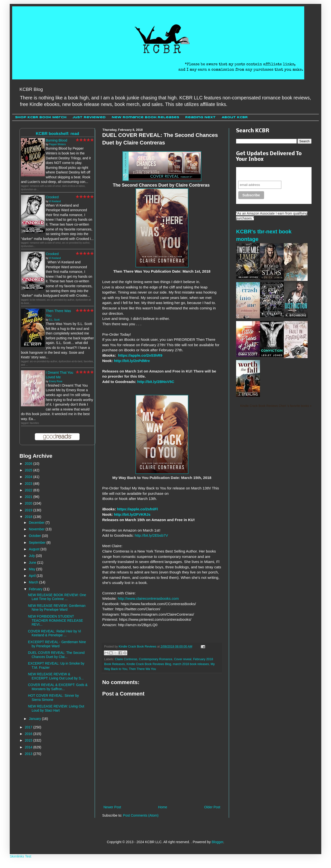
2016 (29, 734)
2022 (29, 490)
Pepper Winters (57, 144)
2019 (29, 510)
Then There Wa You (143, 669)
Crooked (52, 197)
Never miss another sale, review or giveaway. (270, 174)
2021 (29, 497)
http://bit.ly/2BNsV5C (156, 382)
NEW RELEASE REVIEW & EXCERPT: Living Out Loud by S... (56, 676)
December (37, 523)
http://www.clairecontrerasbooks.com (148, 598)
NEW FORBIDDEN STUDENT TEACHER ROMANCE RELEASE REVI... (55, 620)
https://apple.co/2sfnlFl (138, 509)
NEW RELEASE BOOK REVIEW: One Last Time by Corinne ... (57, 597)
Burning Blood (56, 140)
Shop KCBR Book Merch (41, 117)
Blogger (217, 842)
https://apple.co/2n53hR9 (140, 355)
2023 (29, 484)
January (35, 719)
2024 (29, 477)
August (34, 549)
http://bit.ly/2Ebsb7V (151, 535)
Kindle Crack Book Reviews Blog (149, 664)
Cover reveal (183, 659)
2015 (29, 740)
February (36, 589)
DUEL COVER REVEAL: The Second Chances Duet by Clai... (56, 655)
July (32, 556)
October (35, 536)
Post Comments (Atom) (141, 815)
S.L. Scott (54, 320)
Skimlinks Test (20, 856)
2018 (29, 517)
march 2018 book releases (191, 664)
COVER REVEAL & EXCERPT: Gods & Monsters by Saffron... (58, 687)
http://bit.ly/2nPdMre (132, 361)
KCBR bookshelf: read (57, 134)
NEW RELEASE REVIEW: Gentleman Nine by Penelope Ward (57, 608)
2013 (29, 754)
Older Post (212, 807)
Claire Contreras (126, 659)
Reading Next (200, 117)
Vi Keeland (55, 201)
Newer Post (112, 807)
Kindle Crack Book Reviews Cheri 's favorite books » (276, 406)
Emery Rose (56, 381)
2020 (29, 503)
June (33, 563)
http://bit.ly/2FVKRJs (132, 514)
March (34, 582)
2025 (29, 470)
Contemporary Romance (156, 659)
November (37, 529)
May (32, 569)
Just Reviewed (89, 117)
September (37, 543)
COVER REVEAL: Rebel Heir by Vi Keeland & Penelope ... (55, 633)
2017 (29, 727)
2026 (29, 464)
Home (162, 807)
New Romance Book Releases (145, 117)
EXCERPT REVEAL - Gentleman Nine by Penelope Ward (57, 644)
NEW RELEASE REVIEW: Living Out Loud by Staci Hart (56, 708)
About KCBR (235, 117)
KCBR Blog (31, 89)
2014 (29, 747)
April (33, 576)
